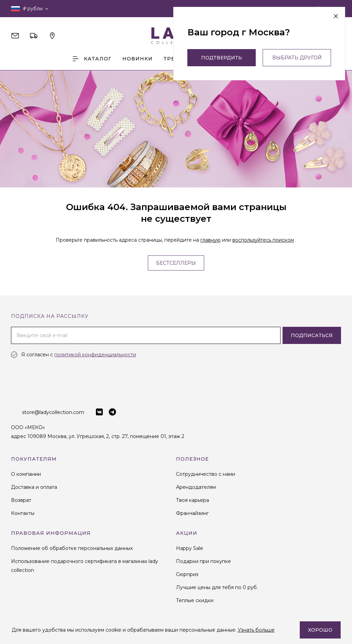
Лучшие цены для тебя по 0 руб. (217, 587)
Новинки (137, 59)
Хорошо (320, 630)
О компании (26, 474)
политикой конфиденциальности (95, 355)
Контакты (23, 513)
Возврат (21, 500)
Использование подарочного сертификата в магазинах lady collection (85, 566)
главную (211, 240)
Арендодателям (196, 487)
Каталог (91, 59)
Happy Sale (190, 548)
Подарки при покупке (203, 561)
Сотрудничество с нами (206, 474)
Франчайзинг (192, 513)
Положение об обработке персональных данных (72, 548)
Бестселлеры (176, 263)
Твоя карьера (192, 500)
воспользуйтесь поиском (263, 240)
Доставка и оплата (34, 487)
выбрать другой (297, 58)
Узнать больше (256, 630)
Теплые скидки (195, 600)
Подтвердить (222, 58)
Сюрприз (187, 574)
